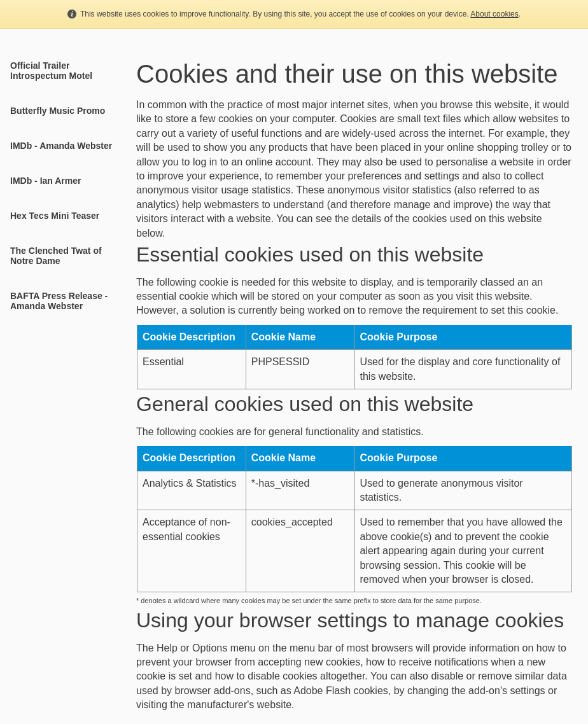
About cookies (494, 14)
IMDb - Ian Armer (46, 181)
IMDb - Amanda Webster (61, 146)
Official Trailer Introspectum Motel (51, 71)
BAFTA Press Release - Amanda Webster (59, 301)
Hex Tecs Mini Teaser (55, 216)
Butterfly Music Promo (58, 111)
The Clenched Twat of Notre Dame (56, 256)
